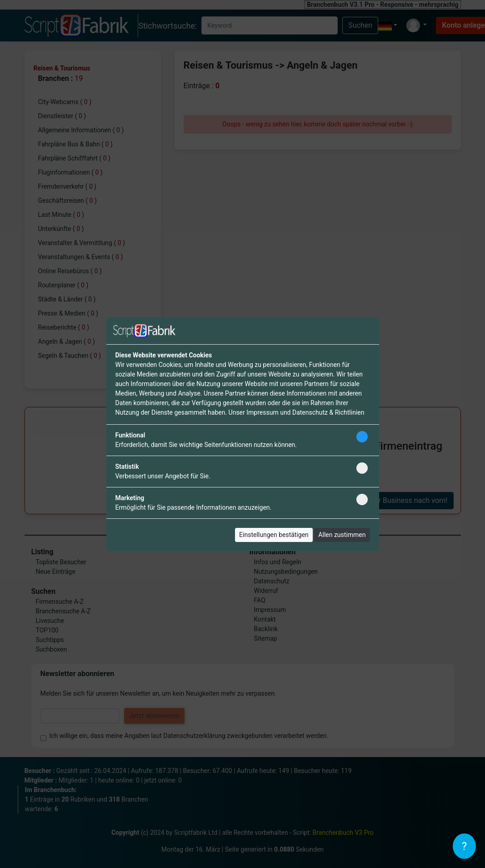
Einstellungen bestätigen (274, 535)
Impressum (262, 412)
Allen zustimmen (342, 535)
